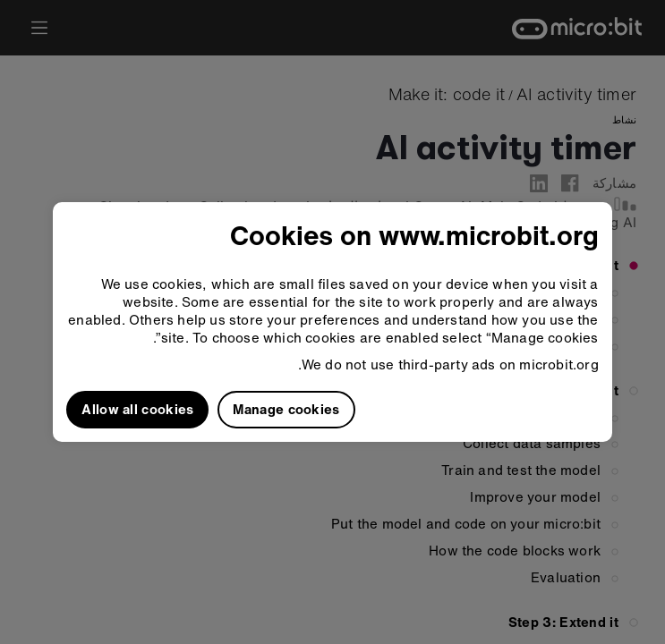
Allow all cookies (137, 409)
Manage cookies (286, 409)
